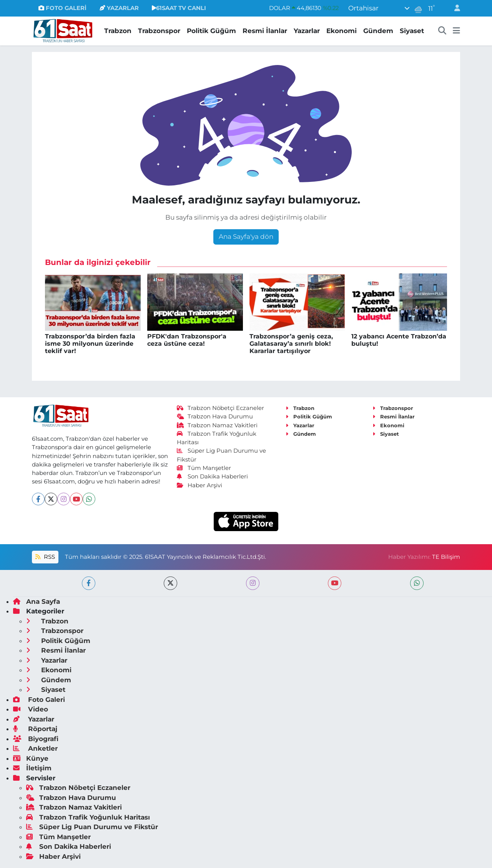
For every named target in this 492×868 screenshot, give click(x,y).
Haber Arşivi (200, 485)
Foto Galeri (39, 700)
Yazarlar (307, 31)
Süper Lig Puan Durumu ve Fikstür (92, 827)
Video (31, 709)
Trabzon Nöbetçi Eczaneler (221, 408)
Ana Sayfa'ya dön (246, 237)
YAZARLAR (119, 8)
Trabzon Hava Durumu (215, 417)
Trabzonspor (159, 31)
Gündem (378, 31)
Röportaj (35, 729)
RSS (45, 557)
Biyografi (36, 739)
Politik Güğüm (211, 31)
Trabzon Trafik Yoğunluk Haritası (88, 817)
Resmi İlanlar (265, 31)
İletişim (32, 768)
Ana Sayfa (37, 601)
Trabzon (118, 31)
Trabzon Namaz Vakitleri (217, 425)
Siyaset (412, 31)
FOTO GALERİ (62, 8)
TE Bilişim (446, 557)
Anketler (35, 748)
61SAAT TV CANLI (179, 8)
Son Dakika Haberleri (213, 476)
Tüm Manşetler (204, 468)
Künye (31, 758)
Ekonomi (342, 31)
